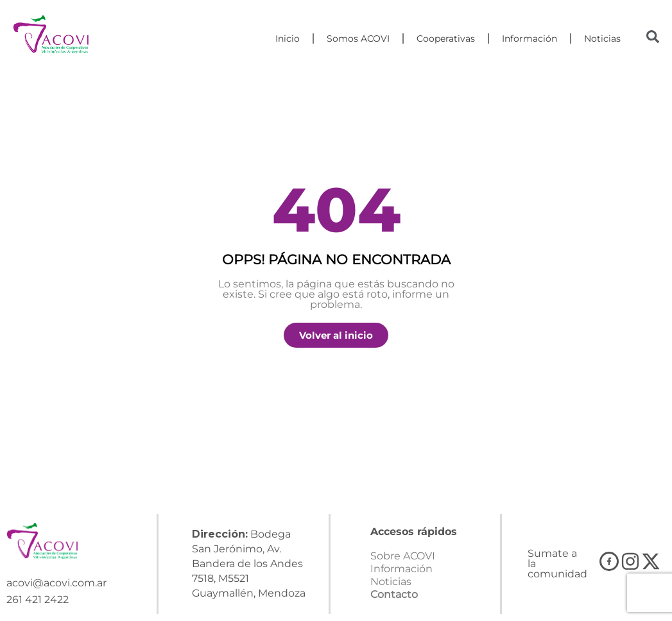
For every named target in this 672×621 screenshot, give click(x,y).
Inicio (288, 38)
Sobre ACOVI (403, 556)
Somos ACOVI (358, 38)
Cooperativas (446, 38)
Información (530, 38)
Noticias (602, 38)
